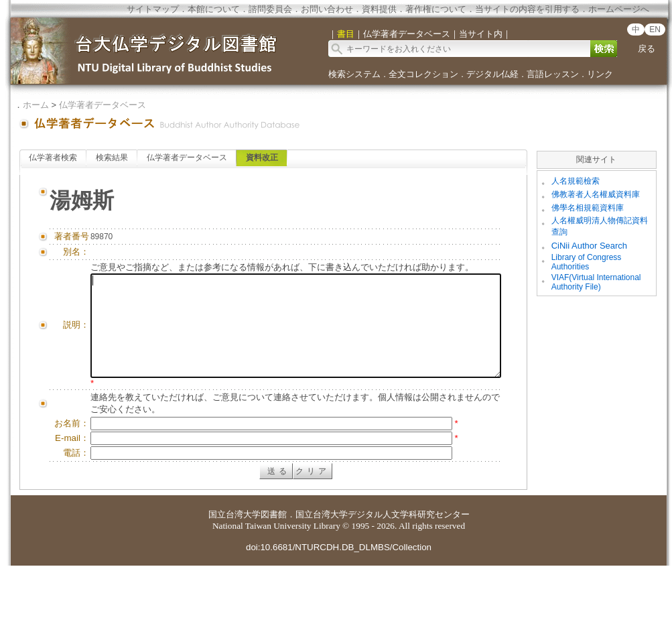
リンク (600, 74)
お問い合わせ (327, 9)
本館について (214, 9)
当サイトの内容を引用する (527, 9)
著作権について (436, 9)
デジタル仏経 (492, 74)
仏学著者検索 (53, 157)
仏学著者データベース (103, 105)
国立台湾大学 (234, 589)
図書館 (274, 589)
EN (655, 29)
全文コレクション (423, 74)
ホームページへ (619, 9)
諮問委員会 (270, 9)
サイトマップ (153, 9)
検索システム (354, 74)
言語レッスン (553, 74)
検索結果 (112, 157)
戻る (647, 49)
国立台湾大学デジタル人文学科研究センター (383, 589)
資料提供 (379, 9)
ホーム (36, 105)
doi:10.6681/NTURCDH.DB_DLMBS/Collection (339, 622)
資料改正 (262, 157)
